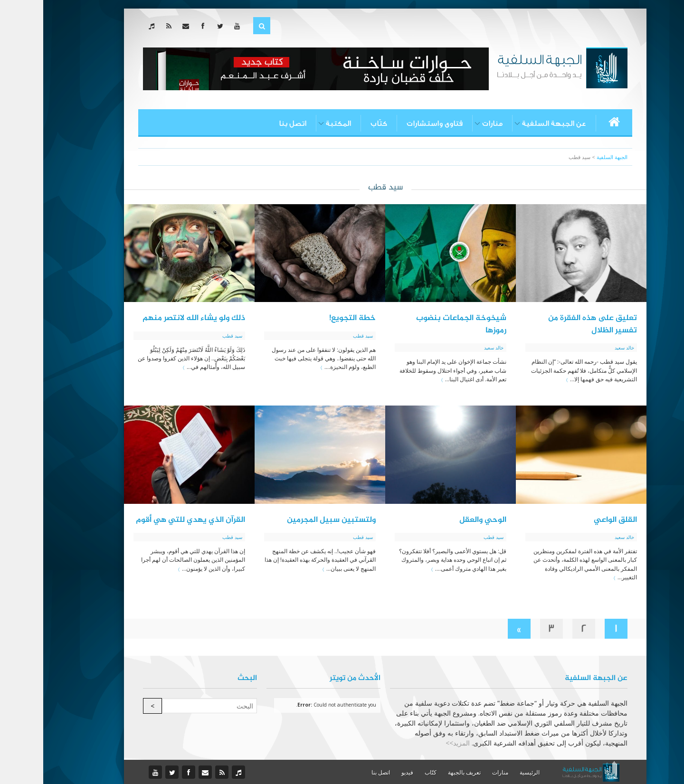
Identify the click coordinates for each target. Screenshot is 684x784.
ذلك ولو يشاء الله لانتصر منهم (151, 318)
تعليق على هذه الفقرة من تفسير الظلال (549, 324)
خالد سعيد (581, 348)
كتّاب (336, 123)
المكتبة (295, 123)
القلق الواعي (572, 520)
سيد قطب (320, 336)
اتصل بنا (249, 123)
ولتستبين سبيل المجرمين (288, 520)
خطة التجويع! (309, 318)
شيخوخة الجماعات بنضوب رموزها (418, 324)
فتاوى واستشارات (391, 123)
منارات (449, 123)
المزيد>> (414, 743)
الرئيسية (486, 772)
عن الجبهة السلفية (511, 123)
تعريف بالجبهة (421, 772)
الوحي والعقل (440, 520)
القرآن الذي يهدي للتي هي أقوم (147, 520)
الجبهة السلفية (569, 157)
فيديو (364, 772)
